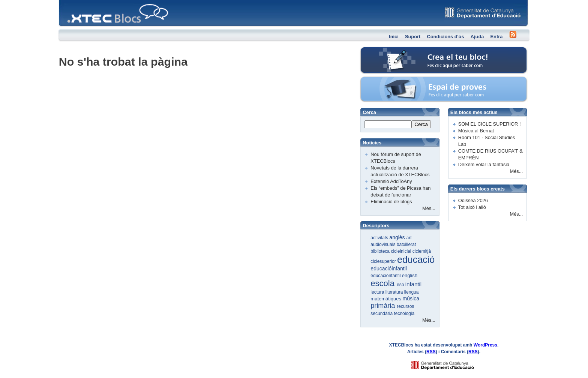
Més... (429, 208)
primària (384, 306)
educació (416, 259)
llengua (412, 292)
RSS (431, 352)
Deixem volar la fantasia (484, 164)
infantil (413, 284)
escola (384, 283)
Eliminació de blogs (391, 202)
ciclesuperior (384, 261)
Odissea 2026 (473, 200)
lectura (378, 292)
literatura (395, 292)
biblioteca (381, 251)
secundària (382, 313)
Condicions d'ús (445, 37)
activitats (380, 238)
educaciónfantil (386, 276)
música (411, 298)
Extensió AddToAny (391, 181)
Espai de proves (392, 80)
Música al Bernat (476, 131)
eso (401, 285)
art (409, 238)
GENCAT (450, 363)
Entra (497, 37)
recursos (405, 306)
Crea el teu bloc (392, 51)
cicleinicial (401, 251)
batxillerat (406, 244)
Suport (413, 37)
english (410, 275)
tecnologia (404, 313)
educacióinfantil (389, 268)
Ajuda (477, 37)
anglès (398, 237)
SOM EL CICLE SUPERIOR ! (490, 124)
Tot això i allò (472, 207)
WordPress (485, 345)
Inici (394, 37)
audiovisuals (383, 244)
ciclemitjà (422, 251)
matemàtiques (386, 299)
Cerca (421, 124)
